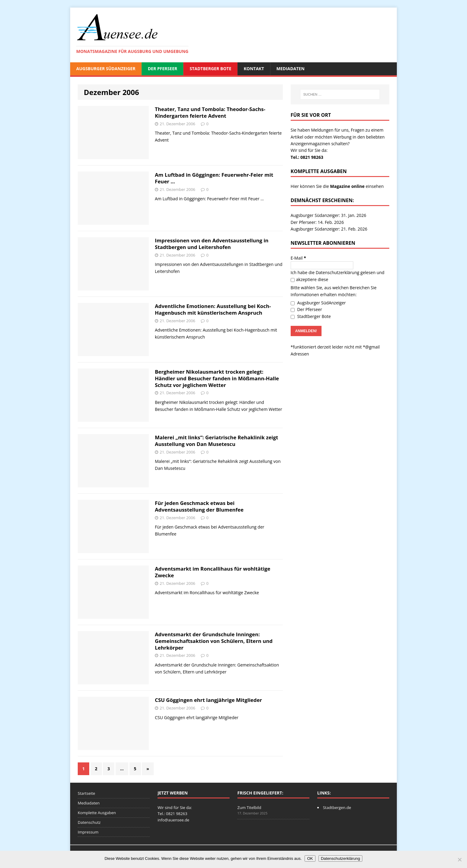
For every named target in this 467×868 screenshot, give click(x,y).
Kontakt (254, 69)
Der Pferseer (163, 69)
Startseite (87, 793)
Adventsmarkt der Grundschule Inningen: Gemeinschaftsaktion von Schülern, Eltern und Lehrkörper (214, 641)
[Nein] (459, 860)
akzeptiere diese (309, 279)
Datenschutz (89, 822)
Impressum (88, 832)
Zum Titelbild (249, 807)
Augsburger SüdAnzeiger (106, 69)
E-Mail (298, 258)
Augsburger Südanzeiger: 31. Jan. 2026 (328, 215)
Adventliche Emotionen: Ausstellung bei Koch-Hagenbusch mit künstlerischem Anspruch (213, 309)
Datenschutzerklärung (338, 272)
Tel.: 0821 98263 (307, 157)
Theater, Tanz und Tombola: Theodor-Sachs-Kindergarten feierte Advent (210, 112)
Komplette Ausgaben (97, 813)
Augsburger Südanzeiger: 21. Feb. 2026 (329, 229)
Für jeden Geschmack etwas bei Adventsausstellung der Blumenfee (199, 506)
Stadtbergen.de (337, 807)
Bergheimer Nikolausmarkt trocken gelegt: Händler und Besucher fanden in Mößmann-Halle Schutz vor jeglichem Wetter (217, 378)
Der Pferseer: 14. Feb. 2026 (317, 222)
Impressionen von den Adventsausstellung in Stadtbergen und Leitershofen (212, 244)
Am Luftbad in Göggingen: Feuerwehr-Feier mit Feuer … (214, 178)
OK (310, 858)
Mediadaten (291, 69)
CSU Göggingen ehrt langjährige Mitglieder (208, 700)
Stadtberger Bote (211, 69)
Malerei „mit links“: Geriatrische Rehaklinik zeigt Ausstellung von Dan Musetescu (216, 441)
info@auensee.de (173, 820)
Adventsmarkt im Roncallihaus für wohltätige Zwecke (213, 572)
